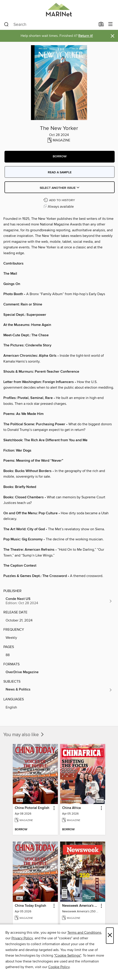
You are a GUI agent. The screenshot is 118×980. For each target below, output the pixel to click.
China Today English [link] (31, 906)
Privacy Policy (22, 938)
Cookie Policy (59, 967)
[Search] (6, 24)
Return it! (86, 36)
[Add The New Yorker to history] (60, 200)
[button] (60, 157)
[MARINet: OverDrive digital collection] (59, 10)
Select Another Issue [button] (60, 188)
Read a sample (60, 172)
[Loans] (101, 25)
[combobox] (50, 24)
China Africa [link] (71, 808)
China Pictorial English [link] (32, 808)
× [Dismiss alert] (113, 36)
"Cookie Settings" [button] (68, 955)
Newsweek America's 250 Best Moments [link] (81, 906)
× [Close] (110, 936)
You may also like (24, 735)
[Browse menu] (110, 24)
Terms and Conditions (84, 933)
